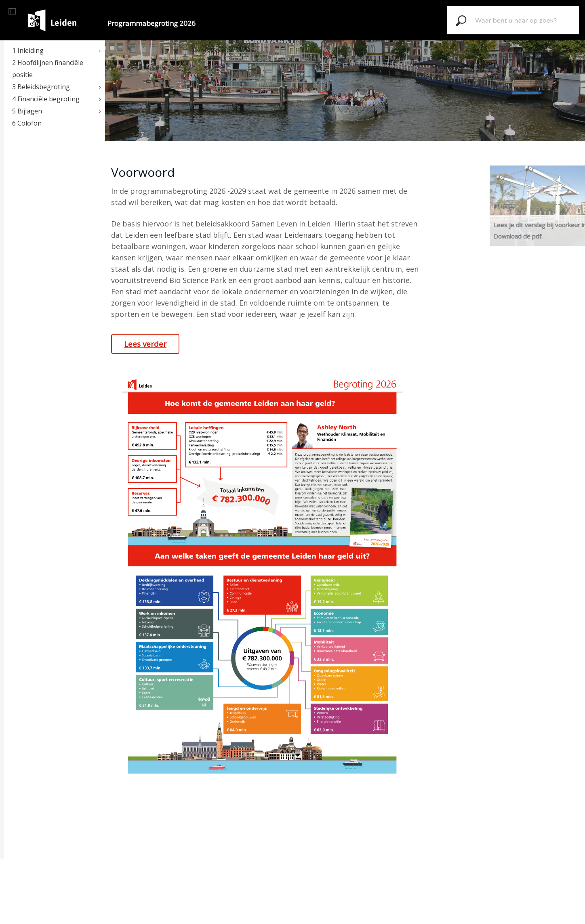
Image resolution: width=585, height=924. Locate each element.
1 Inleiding (28, 50)
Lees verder (145, 344)
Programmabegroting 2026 (152, 23)
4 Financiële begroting (46, 99)
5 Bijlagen (27, 111)
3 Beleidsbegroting (41, 87)
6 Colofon (27, 123)
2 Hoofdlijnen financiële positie (48, 69)
